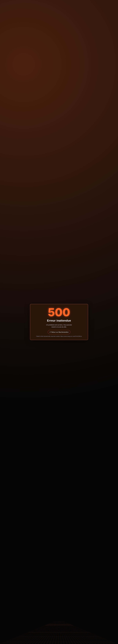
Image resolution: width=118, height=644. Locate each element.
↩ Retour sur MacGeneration (59, 332)
